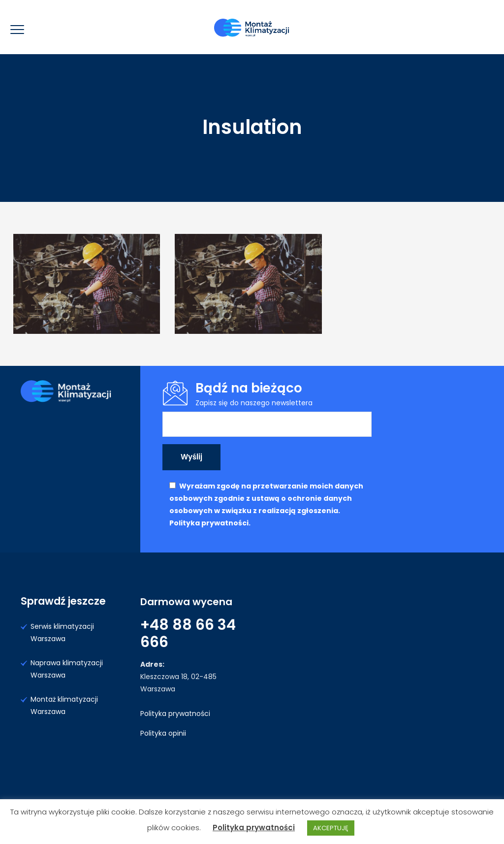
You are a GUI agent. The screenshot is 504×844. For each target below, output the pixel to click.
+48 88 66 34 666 (188, 633)
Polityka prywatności (175, 714)
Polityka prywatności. (210, 523)
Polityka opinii (163, 733)
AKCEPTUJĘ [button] (331, 828)
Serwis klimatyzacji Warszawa (62, 633)
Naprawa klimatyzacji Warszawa (67, 669)
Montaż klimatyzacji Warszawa (64, 705)
